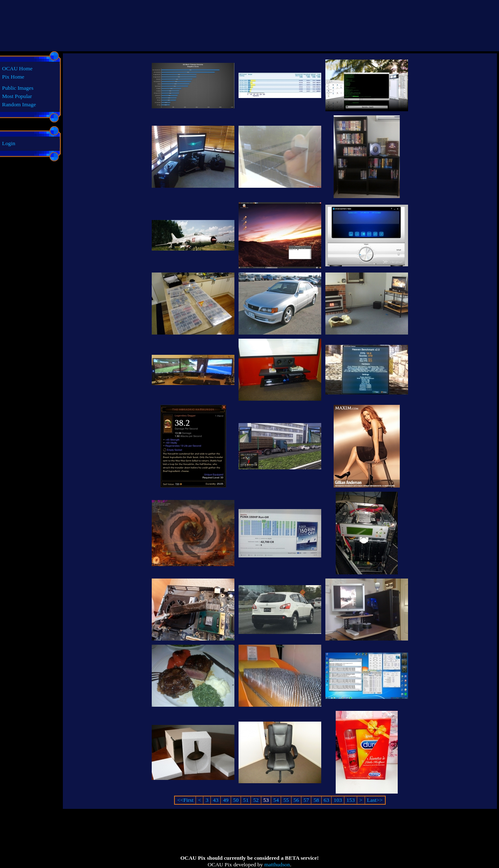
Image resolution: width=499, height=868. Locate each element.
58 (316, 800)
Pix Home (13, 77)
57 (306, 800)
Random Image (19, 104)
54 (276, 800)
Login (9, 143)
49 (226, 800)
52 (256, 800)
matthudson (277, 864)
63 (326, 800)
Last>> (375, 800)
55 (286, 800)
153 (351, 800)
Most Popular (17, 96)
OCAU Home (17, 68)
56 (296, 800)
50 (236, 800)
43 (216, 800)
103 (338, 800)
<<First (185, 800)
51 (246, 800)
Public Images (18, 88)
